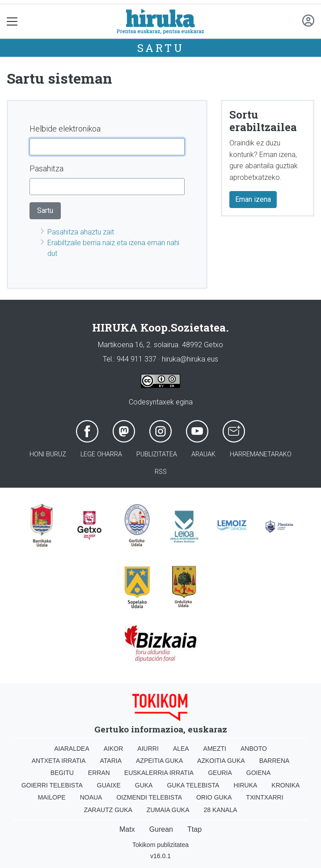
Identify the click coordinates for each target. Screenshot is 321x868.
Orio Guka (214, 797)
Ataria (111, 761)
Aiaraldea (72, 749)
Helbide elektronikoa (65, 129)
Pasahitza (46, 168)
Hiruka (245, 785)
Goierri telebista (52, 785)
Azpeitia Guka (159, 761)
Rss (161, 472)
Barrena (275, 761)
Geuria (220, 773)
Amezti (215, 749)
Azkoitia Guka (221, 761)
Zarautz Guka (108, 810)
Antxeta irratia (59, 761)
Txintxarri (264, 797)
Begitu (62, 773)
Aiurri (148, 749)
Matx (127, 829)
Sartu (161, 48)
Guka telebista (193, 785)
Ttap (194, 829)
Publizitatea (157, 454)
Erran (99, 773)
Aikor (114, 749)
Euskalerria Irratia (159, 773)
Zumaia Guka (168, 810)
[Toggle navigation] (12, 21)
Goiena (258, 773)
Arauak (203, 454)
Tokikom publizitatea (160, 845)
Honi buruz (48, 454)
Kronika (285, 785)
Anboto (254, 749)
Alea (181, 749)
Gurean (161, 829)
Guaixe (109, 785)
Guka (144, 785)
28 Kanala (221, 810)
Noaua (91, 797)
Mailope (51, 797)
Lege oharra (101, 454)
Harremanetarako (261, 454)
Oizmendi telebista (149, 797)
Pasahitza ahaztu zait (81, 232)
